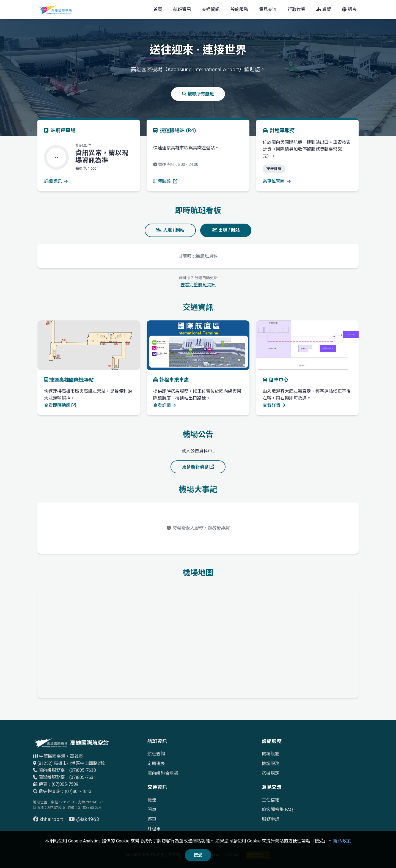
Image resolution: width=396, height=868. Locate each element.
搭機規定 (271, 773)
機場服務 (271, 764)
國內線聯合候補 (163, 773)
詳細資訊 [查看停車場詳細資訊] (56, 181)
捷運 (152, 800)
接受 (198, 855)
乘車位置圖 (277, 181)
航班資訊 (182, 9)
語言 (349, 9)
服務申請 (271, 819)
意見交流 (268, 9)
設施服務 (239, 9)
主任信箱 (271, 800)
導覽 (324, 9)
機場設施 (271, 754)
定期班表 (156, 764)
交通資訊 (211, 9)
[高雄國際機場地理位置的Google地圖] (198, 641)
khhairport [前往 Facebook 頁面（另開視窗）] (49, 819)
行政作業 (296, 9)
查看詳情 (164, 405)
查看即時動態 (60, 405)
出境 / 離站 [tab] (226, 230)
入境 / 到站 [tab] (170, 230)
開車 (152, 810)
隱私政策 (342, 841)
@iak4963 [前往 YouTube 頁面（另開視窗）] (84, 819)
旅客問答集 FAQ (277, 810)
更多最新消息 (198, 467)
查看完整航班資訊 (198, 285)
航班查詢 (156, 754)
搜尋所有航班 (198, 94)
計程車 (154, 829)
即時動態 (165, 181)
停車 (152, 819)
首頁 (158, 9)
